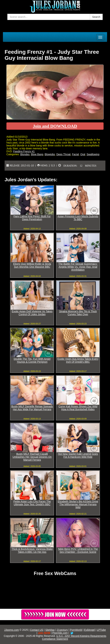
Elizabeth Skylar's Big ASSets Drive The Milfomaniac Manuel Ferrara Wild (78, 504)
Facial (75, 154)
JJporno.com (12, 630)
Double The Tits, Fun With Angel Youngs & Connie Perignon (32, 360)
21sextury (62, 630)
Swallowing (93, 154)
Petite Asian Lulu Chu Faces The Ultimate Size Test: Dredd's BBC (32, 503)
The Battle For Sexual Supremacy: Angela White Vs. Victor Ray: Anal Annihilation (78, 267)
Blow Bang (37, 154)
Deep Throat (63, 154)
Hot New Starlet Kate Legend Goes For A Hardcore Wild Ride (78, 455)
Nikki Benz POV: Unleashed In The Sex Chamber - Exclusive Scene (78, 550)
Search (96, 17)
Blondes (25, 154)
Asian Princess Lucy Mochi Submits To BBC (78, 218)
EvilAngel (89, 630)
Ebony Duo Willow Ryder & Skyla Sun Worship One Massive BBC (32, 265)
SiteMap (50, 630)
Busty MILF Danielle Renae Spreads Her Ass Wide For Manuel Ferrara (32, 408)
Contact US (37, 630)
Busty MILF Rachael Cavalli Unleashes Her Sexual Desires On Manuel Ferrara (32, 457)
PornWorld (76, 630)
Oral (83, 154)
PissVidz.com (60, 633)
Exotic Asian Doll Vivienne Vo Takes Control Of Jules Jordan (32, 313)
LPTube (101, 630)
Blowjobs (50, 154)
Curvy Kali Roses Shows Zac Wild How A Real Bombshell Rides (78, 408)
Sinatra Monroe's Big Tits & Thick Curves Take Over (78, 313)
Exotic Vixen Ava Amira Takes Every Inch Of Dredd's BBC (78, 360)
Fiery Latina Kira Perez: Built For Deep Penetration (32, 218)
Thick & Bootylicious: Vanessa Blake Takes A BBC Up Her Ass (32, 550)
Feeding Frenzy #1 (24, 151)
